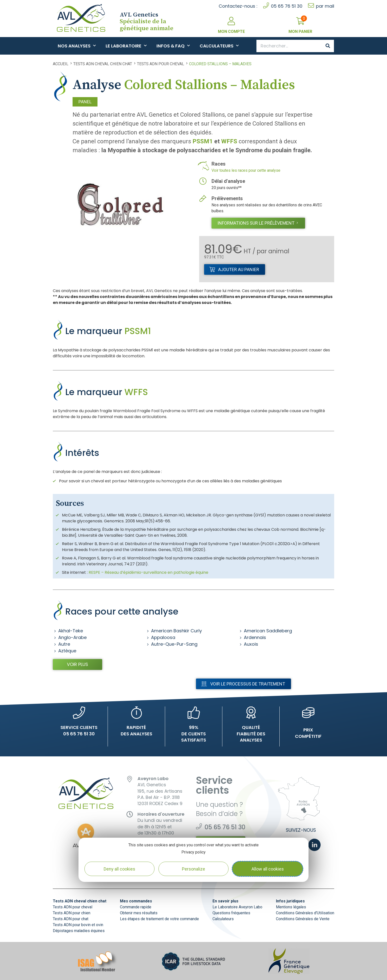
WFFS (229, 141)
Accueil (61, 64)
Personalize (193, 869)
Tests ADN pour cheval (161, 64)
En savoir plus (225, 901)
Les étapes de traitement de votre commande (159, 919)
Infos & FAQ (173, 46)
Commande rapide (136, 907)
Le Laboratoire (126, 46)
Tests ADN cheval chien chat (103, 64)
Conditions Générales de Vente (303, 919)
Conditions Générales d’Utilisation (305, 913)
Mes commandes (136, 901)
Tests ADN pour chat (71, 919)
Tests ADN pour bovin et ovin (78, 925)
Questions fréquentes (231, 913)
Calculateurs (219, 46)
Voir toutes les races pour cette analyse (246, 170)
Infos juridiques (290, 901)
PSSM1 (203, 141)
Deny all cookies (119, 869)
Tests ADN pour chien (72, 913)
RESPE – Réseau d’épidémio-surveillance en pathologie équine (148, 572)
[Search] (328, 46)
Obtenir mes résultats (139, 913)
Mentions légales (291, 907)
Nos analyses (77, 46)
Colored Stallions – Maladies (220, 64)
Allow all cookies (268, 869)
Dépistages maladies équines (79, 931)
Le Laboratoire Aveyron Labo (237, 907)
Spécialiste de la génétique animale (146, 21)
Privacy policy (193, 852)
